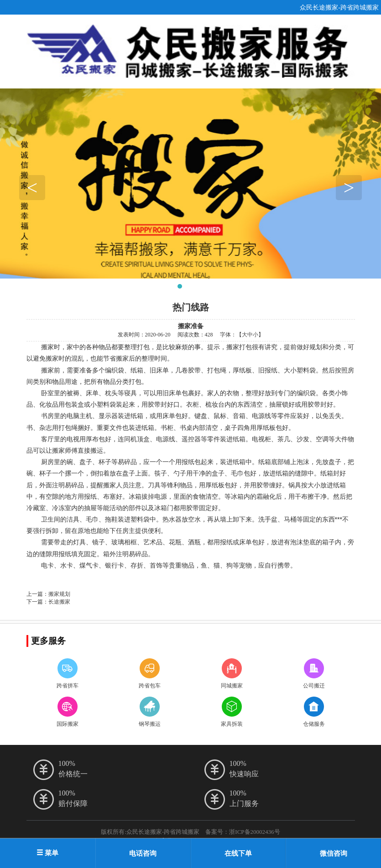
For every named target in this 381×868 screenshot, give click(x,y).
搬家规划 (59, 594)
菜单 (47, 853)
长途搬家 (59, 602)
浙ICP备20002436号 (254, 832)
